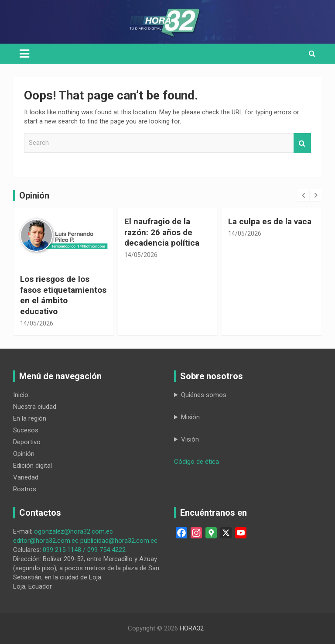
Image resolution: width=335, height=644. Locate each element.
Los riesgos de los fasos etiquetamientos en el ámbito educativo (63, 295)
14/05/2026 (37, 323)
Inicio (21, 395)
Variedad (26, 477)
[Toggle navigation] (24, 54)
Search (302, 143)
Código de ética (197, 462)
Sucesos (26, 430)
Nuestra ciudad (35, 407)
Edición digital (32, 466)
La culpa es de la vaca (270, 221)
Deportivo (27, 442)
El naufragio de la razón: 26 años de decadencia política (162, 232)
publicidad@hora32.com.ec (119, 541)
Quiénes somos (204, 395)
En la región (30, 418)
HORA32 (192, 628)
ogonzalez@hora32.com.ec (73, 531)
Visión (190, 439)
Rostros (25, 489)
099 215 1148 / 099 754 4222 (84, 550)
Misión (190, 417)
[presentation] (303, 195)
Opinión (24, 454)
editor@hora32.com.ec (46, 541)
